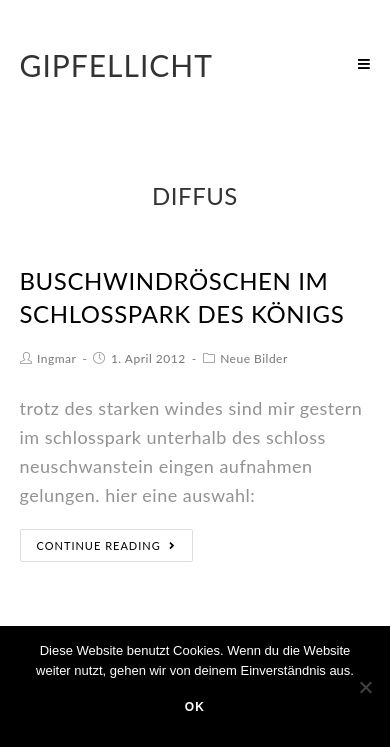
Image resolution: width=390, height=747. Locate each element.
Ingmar (56, 358)
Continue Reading (106, 545)
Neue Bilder (254, 358)
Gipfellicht (117, 65)
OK (195, 707)
